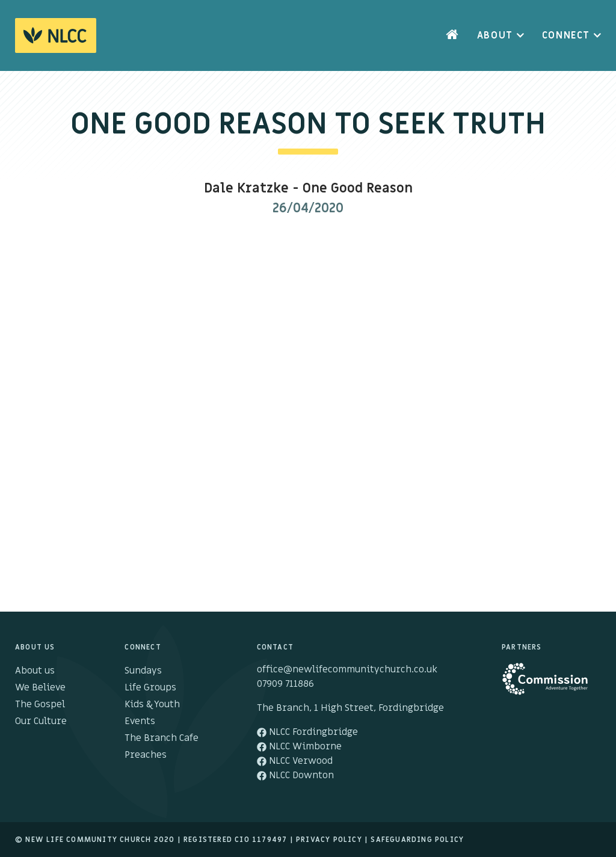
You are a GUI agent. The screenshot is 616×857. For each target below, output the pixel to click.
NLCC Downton (295, 775)
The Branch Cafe (162, 738)
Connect (566, 35)
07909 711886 (285, 684)
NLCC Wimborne (299, 746)
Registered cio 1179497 (235, 840)
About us (35, 671)
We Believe (40, 687)
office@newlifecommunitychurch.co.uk (347, 669)
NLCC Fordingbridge (307, 732)
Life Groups (150, 687)
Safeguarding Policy (417, 840)
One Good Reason (358, 189)
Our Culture (41, 721)
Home (452, 35)
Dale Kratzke (246, 189)
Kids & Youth (152, 704)
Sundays (143, 671)
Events (140, 721)
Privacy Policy (329, 840)
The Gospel (40, 704)
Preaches (146, 755)
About (495, 35)
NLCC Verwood (295, 761)
